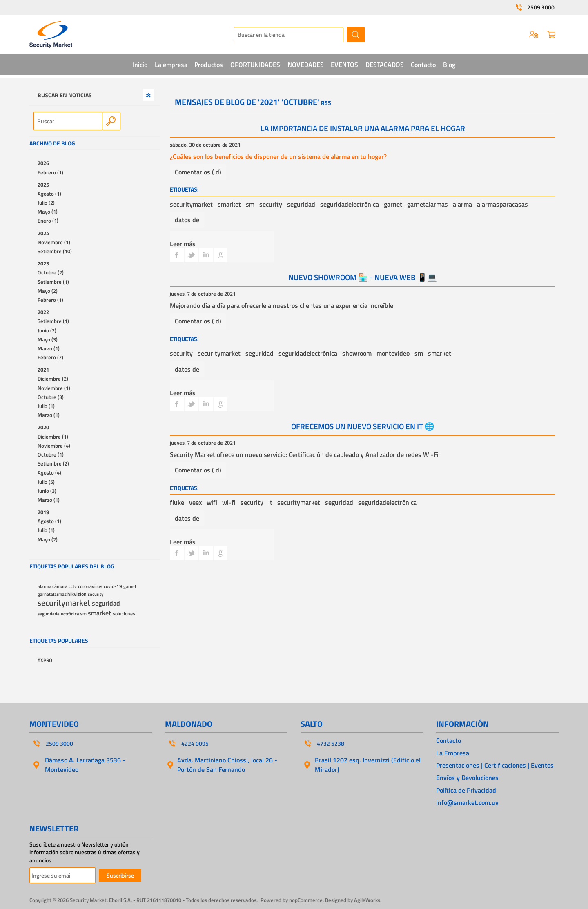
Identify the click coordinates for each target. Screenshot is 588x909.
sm (250, 204)
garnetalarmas (428, 204)
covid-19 (114, 586)
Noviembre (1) (54, 242)
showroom (357, 353)
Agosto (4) (49, 472)
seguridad (301, 204)
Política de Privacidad (466, 790)
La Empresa (453, 753)
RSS (326, 103)
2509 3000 (541, 7)
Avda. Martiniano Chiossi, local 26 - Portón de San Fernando (227, 764)
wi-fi (229, 502)
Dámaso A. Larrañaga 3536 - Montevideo (85, 764)
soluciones (124, 614)
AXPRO (45, 660)
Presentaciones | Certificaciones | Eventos (495, 765)
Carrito (551, 35)
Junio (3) (47, 491)
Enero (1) (48, 221)
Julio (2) (46, 203)
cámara (60, 586)
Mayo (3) (48, 339)
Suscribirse (120, 875)
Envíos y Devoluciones (467, 778)
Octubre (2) (51, 272)
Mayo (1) (48, 212)
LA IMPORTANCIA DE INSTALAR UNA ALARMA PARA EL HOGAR (363, 128)
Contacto (449, 740)
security (271, 204)
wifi (212, 502)
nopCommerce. (306, 900)
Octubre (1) (51, 454)
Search (111, 121)
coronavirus (91, 586)
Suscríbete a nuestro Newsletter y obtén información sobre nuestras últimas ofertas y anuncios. (85, 852)
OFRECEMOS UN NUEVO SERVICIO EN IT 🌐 (363, 426)
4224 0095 (195, 744)
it (270, 502)
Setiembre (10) (55, 251)
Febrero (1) (50, 172)
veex (195, 502)
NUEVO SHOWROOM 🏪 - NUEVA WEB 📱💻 (363, 277)
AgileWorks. (368, 900)
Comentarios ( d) (198, 172)
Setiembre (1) (53, 282)
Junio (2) (47, 330)
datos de (187, 220)
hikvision (78, 594)
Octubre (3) (51, 397)
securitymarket (191, 204)
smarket (229, 204)
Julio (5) (46, 482)
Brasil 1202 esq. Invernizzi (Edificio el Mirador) (368, 764)
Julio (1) (46, 406)
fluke (177, 502)
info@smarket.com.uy (467, 802)
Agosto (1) (49, 194)
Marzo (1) (49, 348)
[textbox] (289, 35)
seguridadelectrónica (350, 204)
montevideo (393, 353)
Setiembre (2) (53, 463)
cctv (73, 586)
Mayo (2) (48, 291)
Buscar (356, 35)
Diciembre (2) (53, 379)
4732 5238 (331, 744)
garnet (393, 204)
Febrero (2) (50, 357)
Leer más (183, 244)
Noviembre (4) (54, 446)
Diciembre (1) (53, 437)
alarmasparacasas (502, 204)
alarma (462, 204)
